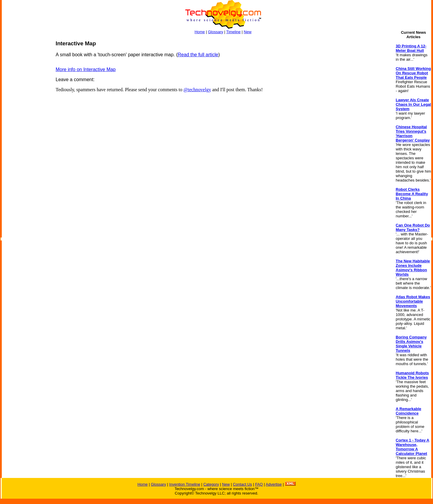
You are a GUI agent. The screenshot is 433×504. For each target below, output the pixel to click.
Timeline (233, 32)
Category (211, 484)
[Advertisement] (25, 129)
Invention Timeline (185, 484)
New (248, 32)
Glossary (216, 32)
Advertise (274, 484)
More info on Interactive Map (86, 69)
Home (200, 32)
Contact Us (242, 484)
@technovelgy (197, 90)
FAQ (259, 484)
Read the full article (198, 55)
